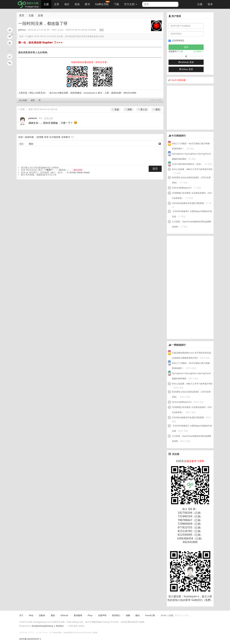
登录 (210, 4)
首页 (22, 15)
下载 (116, 4)
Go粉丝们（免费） (202, 600)
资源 (77, 4)
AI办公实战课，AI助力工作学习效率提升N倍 (192, 169)
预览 (31, 144)
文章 (57, 4)
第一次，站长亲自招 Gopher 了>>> (41, 43)
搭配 (128, 109)
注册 (200, 4)
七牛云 (81, 626)
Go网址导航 (102, 3)
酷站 (138, 615)
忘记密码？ (198, 52)
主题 (46, 4)
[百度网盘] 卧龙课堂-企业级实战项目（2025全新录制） (192, 196)
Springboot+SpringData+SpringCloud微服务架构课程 (191, 156)
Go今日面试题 (179, 80)
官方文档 (131, 4)
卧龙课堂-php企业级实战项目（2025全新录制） (191, 180)
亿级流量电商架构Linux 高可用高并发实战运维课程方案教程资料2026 (191, 355)
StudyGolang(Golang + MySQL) (48, 626)
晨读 (53, 615)
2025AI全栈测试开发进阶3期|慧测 (188, 203)
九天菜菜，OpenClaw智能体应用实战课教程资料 (192, 224)
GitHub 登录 (186, 62)
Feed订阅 (150, 615)
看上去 (142, 109)
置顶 (102, 30)
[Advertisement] (192, 107)
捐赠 (128, 615)
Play (90, 615)
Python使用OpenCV (182, 188)
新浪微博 (78, 615)
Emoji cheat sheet (80, 172)
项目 (67, 4)
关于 (21, 615)
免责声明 (102, 615)
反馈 (40, 15)
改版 (116, 109)
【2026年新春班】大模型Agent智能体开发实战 (192, 214)
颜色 (156, 109)
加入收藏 (23, 100)
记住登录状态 (176, 41)
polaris (33, 118)
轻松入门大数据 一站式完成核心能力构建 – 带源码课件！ (192, 146)
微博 (33, 100)
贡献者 (42, 615)
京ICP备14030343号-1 (30, 639)
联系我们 (116, 615)
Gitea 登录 (186, 69)
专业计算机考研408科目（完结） (187, 164)
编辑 (21, 144)
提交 (155, 169)
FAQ (31, 615)
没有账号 (66, 137)
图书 (87, 4)
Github (64, 615)
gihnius (22, 30)
